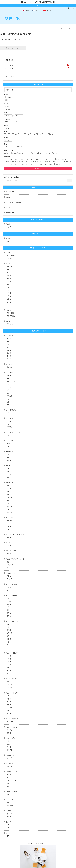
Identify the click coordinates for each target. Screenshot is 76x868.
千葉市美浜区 (11, 255)
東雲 (8, 562)
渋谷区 (9, 293)
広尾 (8, 674)
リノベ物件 (9, 208)
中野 (8, 446)
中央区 (9, 227)
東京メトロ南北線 (11, 679)
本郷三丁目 (10, 750)
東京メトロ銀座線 (11, 584)
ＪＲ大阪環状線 (11, 410)
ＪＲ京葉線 (9, 418)
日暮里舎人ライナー (12, 755)
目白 (8, 399)
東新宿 (9, 486)
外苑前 (9, 587)
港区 (8, 272)
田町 (8, 378)
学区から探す (10, 77)
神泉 (8, 803)
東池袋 (9, 630)
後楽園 (9, 682)
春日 (8, 492)
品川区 (9, 290)
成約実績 (9, 197)
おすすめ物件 (10, 213)
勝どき (9, 241)
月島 (8, 500)
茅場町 (9, 604)
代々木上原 (10, 722)
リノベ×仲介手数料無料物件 (15, 202)
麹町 (8, 636)
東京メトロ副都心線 (12, 727)
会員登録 (38, 5)
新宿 (8, 393)
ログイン (72, 8)
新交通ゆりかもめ (11, 771)
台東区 (9, 281)
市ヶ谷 (9, 356)
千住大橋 (9, 814)
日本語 (27, 11)
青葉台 (9, 554)
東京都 (8, 224)
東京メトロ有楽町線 (12, 621)
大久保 (9, 359)
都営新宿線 (9, 466)
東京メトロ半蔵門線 (12, 693)
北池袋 (9, 545)
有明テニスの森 (12, 780)
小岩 (8, 341)
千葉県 (8, 252)
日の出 (9, 774)
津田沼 (9, 338)
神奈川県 (9, 310)
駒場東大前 (10, 806)
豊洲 (8, 645)
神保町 (9, 526)
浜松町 (9, 375)
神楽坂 (9, 601)
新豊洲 (9, 783)
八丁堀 (9, 421)
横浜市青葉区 (11, 316)
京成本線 (9, 811)
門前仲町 (9, 497)
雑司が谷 (9, 730)
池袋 (8, 402)
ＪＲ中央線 (9, 440)
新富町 (9, 639)
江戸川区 (9, 305)
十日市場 (9, 367)
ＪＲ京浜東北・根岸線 (13, 432)
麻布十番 (9, 512)
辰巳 (8, 648)
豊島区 (9, 299)
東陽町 (9, 613)
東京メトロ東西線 (11, 595)
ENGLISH (38, 11)
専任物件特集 (10, 192)
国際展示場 (10, 565)
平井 (8, 344)
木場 (8, 610)
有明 (8, 777)
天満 (8, 413)
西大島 (9, 474)
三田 (8, 457)
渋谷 (8, 390)
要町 (8, 624)
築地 (8, 668)
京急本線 (9, 822)
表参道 (9, 699)
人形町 (9, 460)
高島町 (9, 537)
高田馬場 (9, 396)
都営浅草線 (9, 452)
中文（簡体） (50, 11)
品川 (8, 384)
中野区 (9, 296)
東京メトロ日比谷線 (12, 653)
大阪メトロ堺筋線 (11, 791)
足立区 (9, 302)
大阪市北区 (10, 324)
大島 (8, 477)
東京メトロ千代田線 (12, 719)
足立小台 (9, 758)
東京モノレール (11, 573)
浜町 (8, 469)
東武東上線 (9, 543)
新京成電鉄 (9, 763)
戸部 (8, 828)
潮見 (8, 424)
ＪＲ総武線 (9, 335)
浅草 (8, 836)
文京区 (9, 278)
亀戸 (8, 347)
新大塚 (9, 744)
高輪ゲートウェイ (12, 381)
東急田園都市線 (11, 551)
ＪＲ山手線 (9, 372)
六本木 (9, 671)
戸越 (8, 454)
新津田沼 (9, 766)
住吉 (8, 472)
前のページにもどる (13, 48)
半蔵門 (9, 702)
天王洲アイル (11, 568)
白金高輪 (9, 520)
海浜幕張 (9, 427)
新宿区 (9, 275)
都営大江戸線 (10, 238)
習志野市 (9, 258)
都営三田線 (9, 517)
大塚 (8, 405)
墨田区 (9, 284)
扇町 (8, 794)
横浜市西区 (10, 313)
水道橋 (9, 353)
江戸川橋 (9, 633)
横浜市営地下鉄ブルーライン (15, 534)
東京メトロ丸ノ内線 (12, 738)
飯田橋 (9, 489)
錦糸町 (9, 350)
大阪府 (8, 321)
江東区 (9, 287)
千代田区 (9, 266)
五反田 (9, 387)
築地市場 (9, 506)
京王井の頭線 (10, 800)
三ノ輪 (9, 656)
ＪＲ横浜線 (9, 364)
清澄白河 (9, 494)
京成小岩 (9, 817)
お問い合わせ (2, 2)
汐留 (8, 509)
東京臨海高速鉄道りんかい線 (15, 559)
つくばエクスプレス (12, 833)
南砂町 (9, 616)
